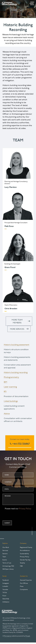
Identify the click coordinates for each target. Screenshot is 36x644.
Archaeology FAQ (8, 568)
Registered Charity (26, 549)
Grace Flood (10, 267)
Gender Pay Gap (25, 561)
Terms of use (7, 564)
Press (22, 588)
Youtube (5, 591)
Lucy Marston (11, 187)
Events (5, 561)
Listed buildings (11, 401)
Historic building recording (16, 373)
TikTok (5, 594)
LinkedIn (5, 588)
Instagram (6, 585)
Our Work (6, 549)
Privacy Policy (25, 510)
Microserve (8, 638)
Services (5, 552)
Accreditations (25, 552)
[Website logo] (10, 4)
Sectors (5, 555)
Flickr (4, 597)
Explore (5, 545)
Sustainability (24, 555)
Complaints (24, 591)
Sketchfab (6, 600)
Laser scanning (10, 387)
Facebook (6, 582)
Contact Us (24, 578)
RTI (5, 392)
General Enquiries (26, 582)
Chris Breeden (11, 309)
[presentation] (17, 517)
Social (4, 578)
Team (4, 558)
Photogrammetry (11, 377)
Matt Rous (9, 226)
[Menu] (32, 4)
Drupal (28, 638)
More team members (17, 321)
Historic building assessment (17, 345)
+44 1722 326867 (21, 444)
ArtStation (6, 603)
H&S (21, 568)
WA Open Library (8, 571)
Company (23, 545)
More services (17, 329)
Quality (22, 564)
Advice (7, 414)
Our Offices (24, 585)
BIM (5, 382)
